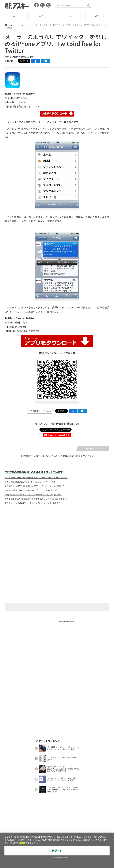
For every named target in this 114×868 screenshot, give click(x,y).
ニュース (71, 16)
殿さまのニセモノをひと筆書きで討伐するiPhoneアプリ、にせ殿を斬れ (36, 499)
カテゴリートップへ (93, 449)
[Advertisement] (57, 536)
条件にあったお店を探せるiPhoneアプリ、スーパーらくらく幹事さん (35, 486)
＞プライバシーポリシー (57, 858)
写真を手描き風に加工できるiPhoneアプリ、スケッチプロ (30, 482)
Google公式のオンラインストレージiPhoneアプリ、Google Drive (33, 495)
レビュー (43, 16)
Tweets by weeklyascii (67, 621)
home (9, 25)
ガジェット (100, 16)
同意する (57, 851)
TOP (14, 16)
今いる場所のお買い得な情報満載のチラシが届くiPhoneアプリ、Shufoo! (36, 477)
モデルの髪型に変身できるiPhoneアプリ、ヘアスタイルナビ (31, 490)
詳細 (22, 843)
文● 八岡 (9, 61)
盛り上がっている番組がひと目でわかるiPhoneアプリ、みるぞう (33, 503)
